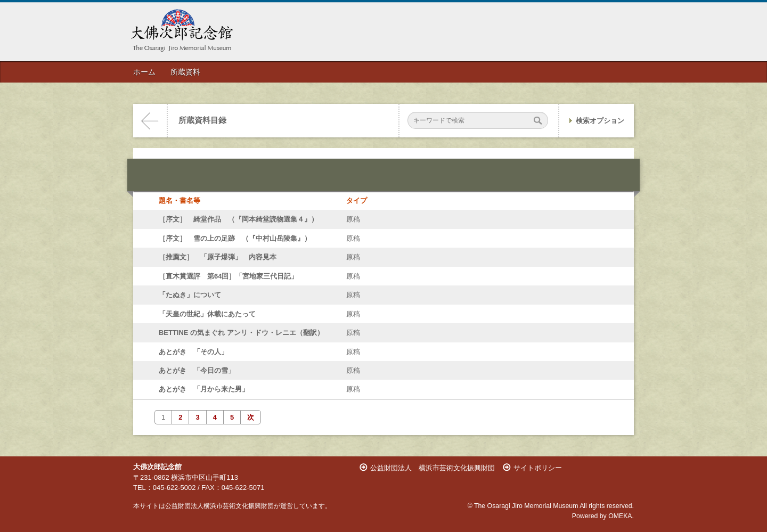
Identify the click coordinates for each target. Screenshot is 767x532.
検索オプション (600, 121)
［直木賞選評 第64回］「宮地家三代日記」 (228, 276)
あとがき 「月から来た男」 (204, 389)
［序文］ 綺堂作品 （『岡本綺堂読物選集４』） (238, 219)
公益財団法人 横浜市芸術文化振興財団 (433, 468)
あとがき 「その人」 (193, 352)
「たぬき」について (190, 295)
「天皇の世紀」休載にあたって (207, 314)
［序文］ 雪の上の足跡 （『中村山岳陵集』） (235, 238)
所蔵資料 (185, 72)
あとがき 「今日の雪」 (197, 370)
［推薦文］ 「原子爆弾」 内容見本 (218, 257)
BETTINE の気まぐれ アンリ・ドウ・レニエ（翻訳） (241, 333)
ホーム (144, 72)
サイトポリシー (538, 468)
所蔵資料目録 (202, 120)
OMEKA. (621, 516)
